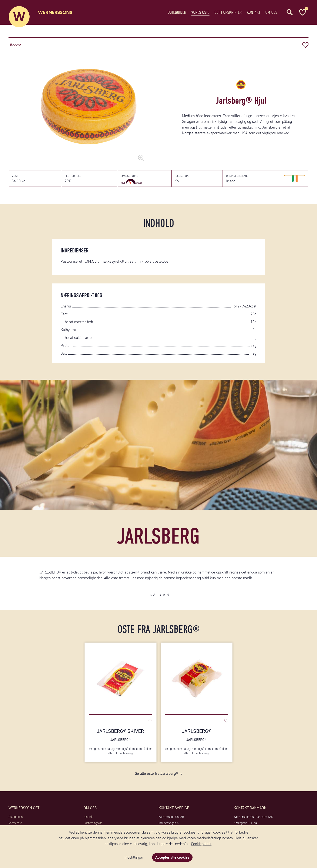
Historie (89, 818)
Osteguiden (177, 12)
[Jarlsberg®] (197, 677)
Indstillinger (134, 857)
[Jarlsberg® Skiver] (121, 677)
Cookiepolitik (201, 844)
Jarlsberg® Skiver (121, 736)
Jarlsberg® (197, 736)
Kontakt (253, 12)
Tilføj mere (156, 595)
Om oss (271, 12)
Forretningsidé (93, 824)
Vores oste (200, 12)
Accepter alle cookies (172, 857)
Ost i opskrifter (228, 12)
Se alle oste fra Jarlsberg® (156, 774)
